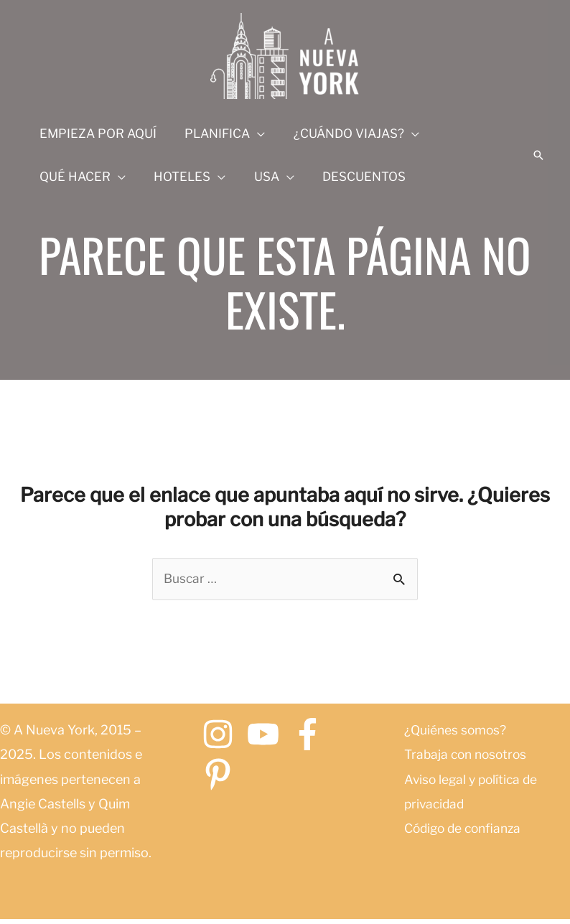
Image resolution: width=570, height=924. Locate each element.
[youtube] (268, 736)
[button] (538, 155)
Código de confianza (466, 829)
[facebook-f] (313, 736)
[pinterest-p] (223, 776)
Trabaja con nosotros (468, 756)
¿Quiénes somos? (457, 731)
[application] (252, 134)
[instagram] (223, 736)
